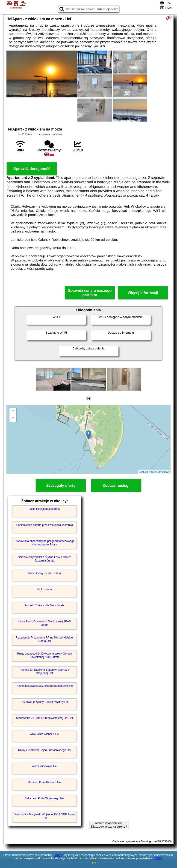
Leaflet (143, 472)
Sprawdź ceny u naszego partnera (90, 293)
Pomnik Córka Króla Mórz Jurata (45, 605)
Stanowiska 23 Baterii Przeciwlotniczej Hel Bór (45, 718)
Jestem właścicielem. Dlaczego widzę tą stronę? (109, 825)
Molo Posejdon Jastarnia (45, 509)
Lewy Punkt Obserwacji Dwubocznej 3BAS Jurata (45, 623)
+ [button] (13, 411)
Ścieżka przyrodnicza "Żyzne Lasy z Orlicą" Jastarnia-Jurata (45, 559)
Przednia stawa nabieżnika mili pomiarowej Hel (44, 686)
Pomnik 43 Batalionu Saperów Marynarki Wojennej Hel (45, 671)
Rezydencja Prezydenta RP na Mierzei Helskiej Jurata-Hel (45, 639)
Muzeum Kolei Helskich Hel (44, 782)
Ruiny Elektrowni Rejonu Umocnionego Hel (45, 750)
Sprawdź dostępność (32, 169)
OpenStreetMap (160, 472)
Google (58, 855)
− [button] (13, 418)
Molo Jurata (45, 589)
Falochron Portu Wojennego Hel (45, 798)
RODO (158, 858)
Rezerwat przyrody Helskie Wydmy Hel (45, 702)
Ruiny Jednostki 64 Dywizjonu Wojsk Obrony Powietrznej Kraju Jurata (44, 655)
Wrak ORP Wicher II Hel (45, 734)
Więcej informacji (143, 293)
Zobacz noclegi (116, 486)
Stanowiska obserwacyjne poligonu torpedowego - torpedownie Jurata (45, 543)
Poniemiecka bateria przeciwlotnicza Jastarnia (45, 525)
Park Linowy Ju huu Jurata (45, 573)
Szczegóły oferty (61, 486)
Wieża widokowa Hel (45, 766)
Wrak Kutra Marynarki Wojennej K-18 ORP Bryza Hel (45, 816)
